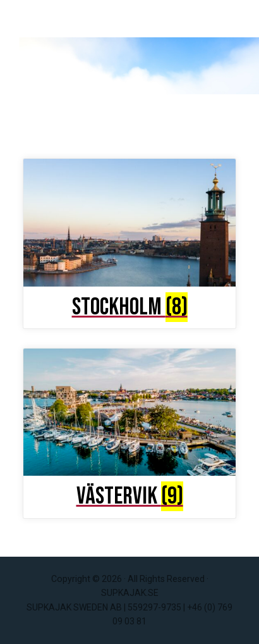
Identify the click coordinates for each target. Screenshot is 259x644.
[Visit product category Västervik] (129, 430)
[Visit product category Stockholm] (129, 240)
